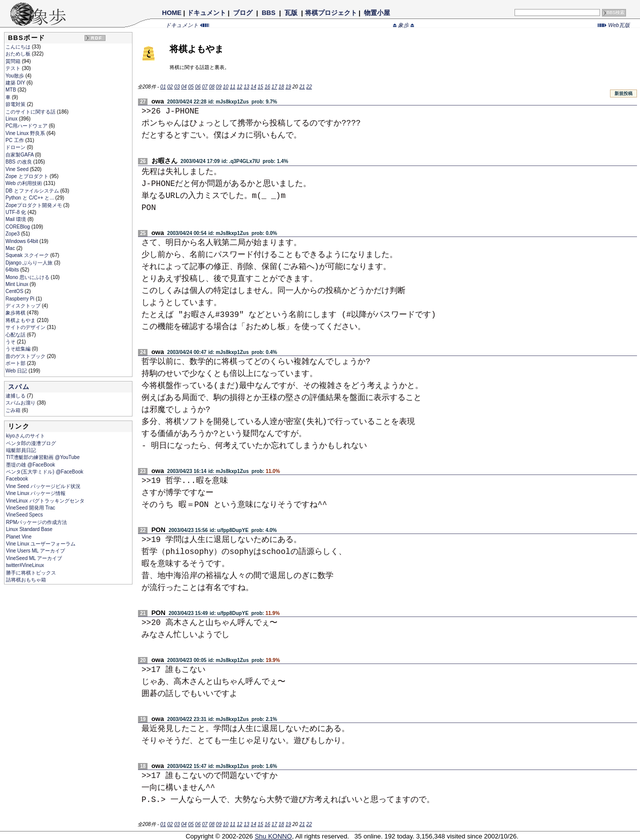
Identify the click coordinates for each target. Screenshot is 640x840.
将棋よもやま (21, 320)
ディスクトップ (24, 306)
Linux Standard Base (29, 529)
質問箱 (14, 61)
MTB (11, 90)
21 (302, 87)
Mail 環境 (16, 219)
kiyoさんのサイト (25, 436)
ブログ (243, 13)
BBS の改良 (19, 162)
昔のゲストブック (26, 356)
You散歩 (15, 76)
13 (246, 87)
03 (177, 87)
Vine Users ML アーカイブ (35, 551)
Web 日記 (17, 371)
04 (184, 87)
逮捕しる (16, 396)
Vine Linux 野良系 (26, 133)
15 (260, 87)
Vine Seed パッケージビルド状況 (43, 486)
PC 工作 (15, 140)
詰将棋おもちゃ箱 (26, 580)
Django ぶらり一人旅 (30, 263)
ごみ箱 (14, 410)
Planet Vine (19, 537)
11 (233, 87)
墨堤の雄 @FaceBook (30, 465)
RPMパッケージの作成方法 (36, 522)
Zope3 (13, 234)
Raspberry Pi (21, 299)
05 (191, 87)
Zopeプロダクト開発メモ (34, 205)
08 (212, 87)
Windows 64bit (22, 241)
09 (219, 87)
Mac (11, 248)
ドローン (16, 147)
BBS (269, 13)
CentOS (15, 291)
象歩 (403, 25)
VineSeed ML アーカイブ (34, 558)
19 (288, 87)
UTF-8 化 (16, 212)
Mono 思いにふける (28, 277)
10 (226, 87)
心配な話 (16, 335)
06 (198, 87)
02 (170, 87)
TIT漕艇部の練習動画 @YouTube (43, 457)
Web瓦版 (614, 25)
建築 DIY (16, 83)
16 (267, 87)
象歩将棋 (16, 313)
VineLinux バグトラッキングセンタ (45, 501)
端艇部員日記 (21, 450)
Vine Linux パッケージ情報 (36, 493)
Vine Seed (18, 169)
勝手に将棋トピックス (31, 573)
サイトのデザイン (26, 327)
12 (240, 87)
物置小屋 (377, 13)
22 (309, 87)
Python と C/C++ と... (30, 198)
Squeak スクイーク (28, 255)
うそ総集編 (19, 349)
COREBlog (18, 227)
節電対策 (16, 104)
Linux (12, 119)
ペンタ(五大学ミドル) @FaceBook (45, 472)
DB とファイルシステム (33, 191)
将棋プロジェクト (331, 13)
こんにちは (19, 47)
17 (274, 87)
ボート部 (16, 363)
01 (163, 87)
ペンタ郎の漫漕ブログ (31, 443)
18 (281, 87)
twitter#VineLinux (25, 565)
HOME (172, 13)
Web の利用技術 (24, 183)
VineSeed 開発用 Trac (30, 508)
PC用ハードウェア (27, 126)
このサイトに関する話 (31, 112)
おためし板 (19, 54)
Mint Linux (17, 284)
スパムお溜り (21, 403)
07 (205, 87)
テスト (14, 68)
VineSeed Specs (24, 515)
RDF (96, 38)
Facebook (17, 479)
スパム (19, 387)
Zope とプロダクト (27, 176)
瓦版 (291, 13)
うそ (11, 342)
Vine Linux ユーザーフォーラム (41, 544)
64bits (13, 270)
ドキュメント (206, 13)
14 (253, 87)
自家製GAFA (20, 155)
